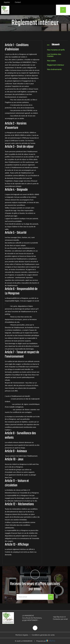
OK (51, 597)
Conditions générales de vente (43, 635)
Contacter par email (59, 619)
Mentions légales (22, 635)
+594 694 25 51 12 (58, 617)
